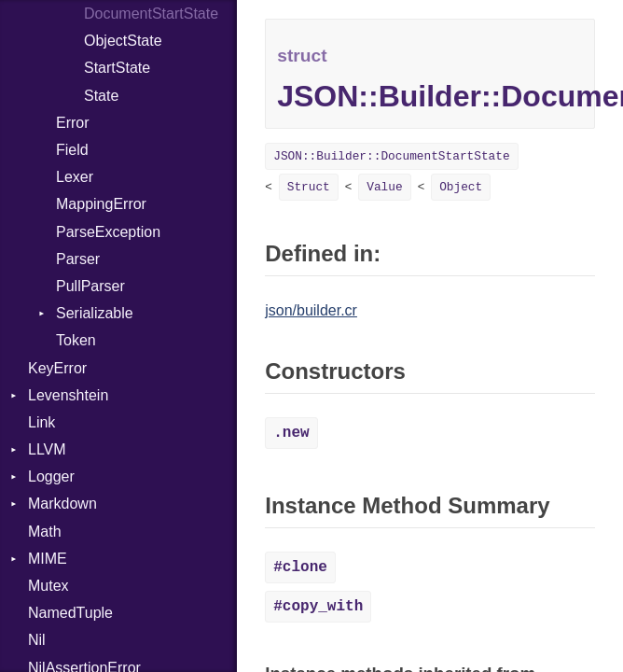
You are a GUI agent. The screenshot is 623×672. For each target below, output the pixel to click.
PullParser (90, 286)
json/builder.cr (311, 310)
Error (73, 123)
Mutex (48, 586)
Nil (37, 640)
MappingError (101, 204)
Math (45, 532)
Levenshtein (68, 395)
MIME (48, 559)
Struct (309, 187)
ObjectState (123, 41)
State (101, 96)
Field (72, 150)
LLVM (47, 449)
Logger (51, 476)
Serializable (95, 313)
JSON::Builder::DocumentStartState (391, 156)
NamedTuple (70, 613)
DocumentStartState (151, 14)
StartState (117, 68)
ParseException (108, 232)
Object (461, 187)
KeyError (57, 368)
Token (76, 340)
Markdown (62, 504)
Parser (78, 259)
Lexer (75, 177)
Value (384, 187)
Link (42, 422)
